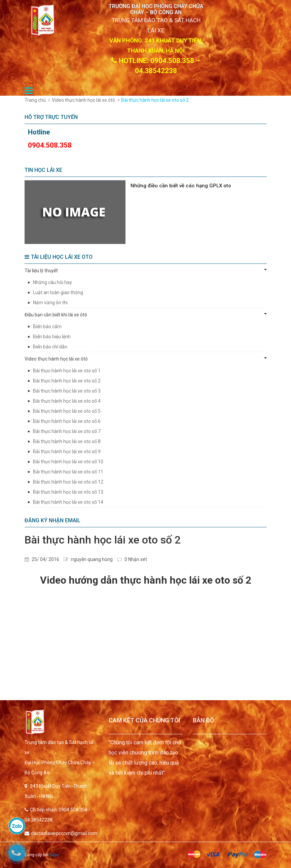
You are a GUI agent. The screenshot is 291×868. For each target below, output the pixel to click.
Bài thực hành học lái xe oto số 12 (68, 482)
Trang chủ (35, 100)
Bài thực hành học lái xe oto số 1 (67, 371)
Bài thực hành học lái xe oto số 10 (68, 462)
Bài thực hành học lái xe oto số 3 (67, 391)
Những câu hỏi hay (52, 282)
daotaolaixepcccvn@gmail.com (64, 833)
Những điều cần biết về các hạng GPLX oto (181, 186)
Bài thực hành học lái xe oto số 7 (67, 431)
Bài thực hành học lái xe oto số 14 (68, 502)
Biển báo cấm (47, 327)
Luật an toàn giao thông (58, 292)
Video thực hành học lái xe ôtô (83, 100)
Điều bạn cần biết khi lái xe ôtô (146, 314)
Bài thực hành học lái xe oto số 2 (67, 381)
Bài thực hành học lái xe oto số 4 (67, 401)
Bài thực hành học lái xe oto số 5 (67, 411)
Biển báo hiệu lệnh (52, 337)
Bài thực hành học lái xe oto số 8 (67, 441)
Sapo (54, 855)
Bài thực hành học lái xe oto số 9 (67, 452)
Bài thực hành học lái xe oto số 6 (67, 421)
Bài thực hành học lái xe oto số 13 (68, 492)
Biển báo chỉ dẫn (50, 347)
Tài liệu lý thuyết (146, 270)
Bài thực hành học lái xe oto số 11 (68, 472)
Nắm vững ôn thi (50, 303)
